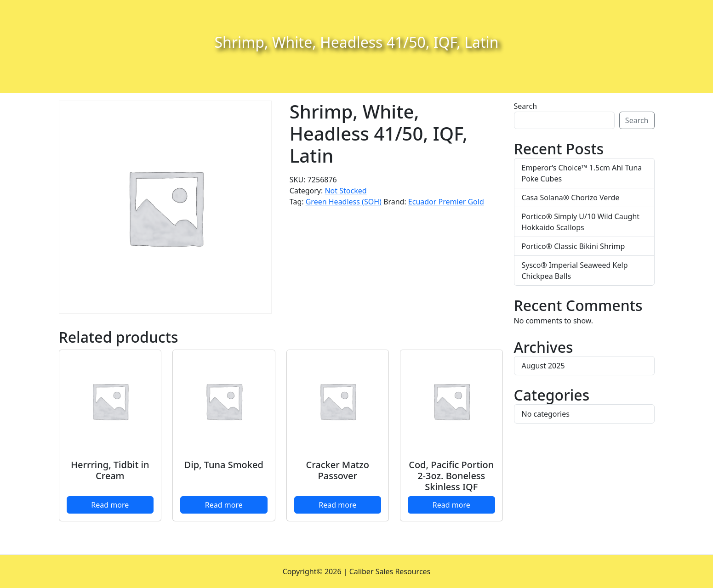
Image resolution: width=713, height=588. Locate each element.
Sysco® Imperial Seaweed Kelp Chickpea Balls (575, 271)
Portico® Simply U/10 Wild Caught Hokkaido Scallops (581, 222)
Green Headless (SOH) (344, 202)
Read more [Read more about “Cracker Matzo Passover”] (337, 505)
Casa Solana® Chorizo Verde (571, 198)
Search (526, 106)
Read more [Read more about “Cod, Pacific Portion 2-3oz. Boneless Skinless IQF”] (451, 505)
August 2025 (543, 366)
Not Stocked (345, 191)
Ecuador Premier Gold (446, 202)
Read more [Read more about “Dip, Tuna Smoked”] (224, 505)
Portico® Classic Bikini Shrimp (573, 246)
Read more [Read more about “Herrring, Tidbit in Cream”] (110, 505)
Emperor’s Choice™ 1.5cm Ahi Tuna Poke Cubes (582, 173)
